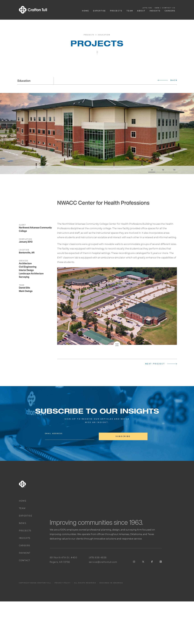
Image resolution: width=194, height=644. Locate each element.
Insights (155, 11)
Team (130, 11)
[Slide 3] (172, 170)
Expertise (100, 11)
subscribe (123, 436)
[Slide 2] (161, 170)
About (141, 11)
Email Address (54, 434)
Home (86, 11)
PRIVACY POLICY (63, 583)
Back (174, 80)
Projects (116, 11)
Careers (170, 11)
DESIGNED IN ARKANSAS (111, 583)
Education (104, 35)
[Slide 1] (152, 170)
